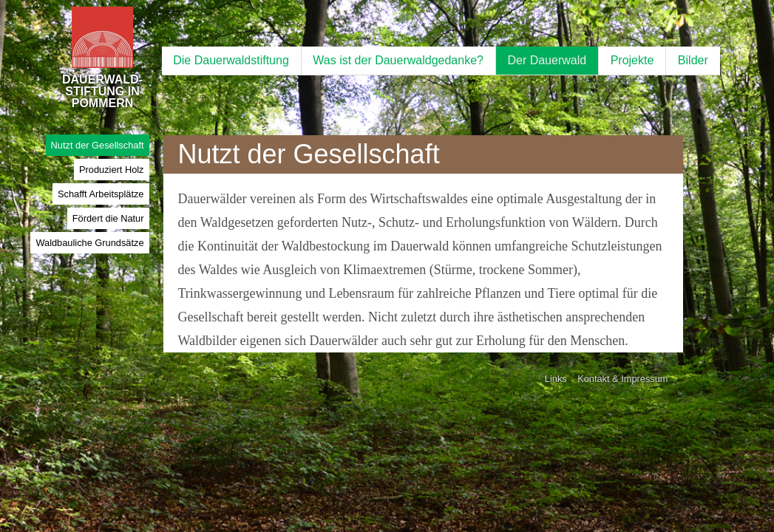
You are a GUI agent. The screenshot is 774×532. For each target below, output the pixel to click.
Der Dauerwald (547, 60)
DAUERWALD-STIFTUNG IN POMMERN (102, 74)
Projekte (632, 60)
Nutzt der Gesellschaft (98, 145)
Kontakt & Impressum (622, 379)
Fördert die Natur (108, 218)
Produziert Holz (111, 170)
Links (556, 379)
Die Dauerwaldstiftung (231, 60)
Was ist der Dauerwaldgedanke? (398, 60)
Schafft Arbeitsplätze (101, 194)
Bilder (693, 60)
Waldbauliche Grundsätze (89, 243)
